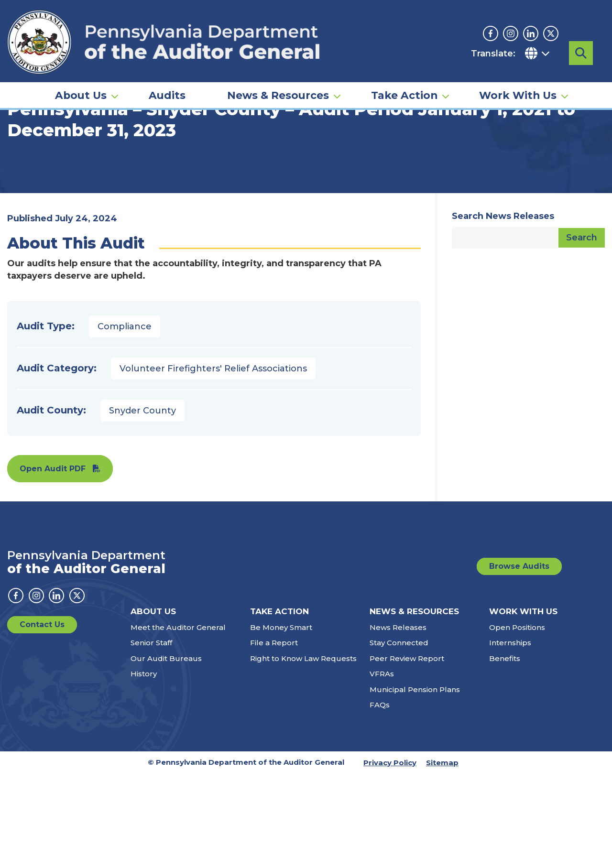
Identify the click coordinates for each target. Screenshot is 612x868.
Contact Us (42, 719)
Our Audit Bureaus (166, 753)
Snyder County (142, 505)
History (144, 768)
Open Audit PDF (53, 563)
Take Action (404, 79)
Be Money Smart (281, 722)
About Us (81, 79)
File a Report (274, 737)
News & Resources (278, 79)
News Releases (398, 722)
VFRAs (382, 768)
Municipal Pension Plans (415, 784)
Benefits (505, 753)
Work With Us (518, 79)
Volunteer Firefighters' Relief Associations (213, 463)
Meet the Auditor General (178, 722)
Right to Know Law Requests (303, 753)
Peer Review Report (407, 753)
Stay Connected (399, 737)
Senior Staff (151, 737)
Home (21, 146)
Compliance (125, 421)
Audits (167, 79)
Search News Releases (503, 310)
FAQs (380, 799)
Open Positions (517, 722)
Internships (510, 737)
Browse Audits (519, 660)
